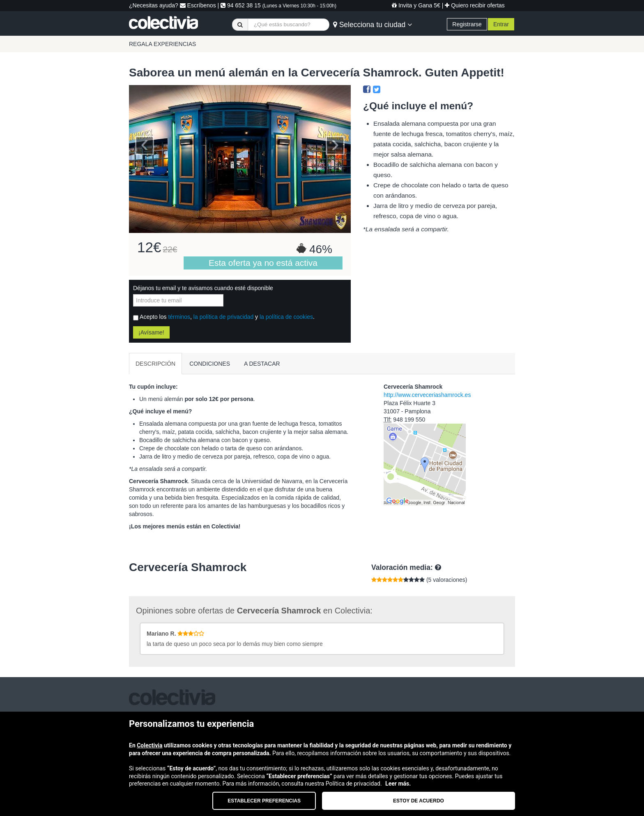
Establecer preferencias (264, 801)
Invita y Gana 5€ (416, 5)
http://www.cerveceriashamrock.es (427, 395)
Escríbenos (198, 5)
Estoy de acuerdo (419, 801)
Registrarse (467, 24)
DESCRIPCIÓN (155, 364)
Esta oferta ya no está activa (263, 263)
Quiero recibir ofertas (475, 5)
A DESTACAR (262, 364)
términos (179, 317)
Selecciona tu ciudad (373, 25)
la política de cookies (286, 317)
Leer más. (398, 784)
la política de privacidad (223, 317)
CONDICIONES (210, 364)
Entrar (501, 24)
